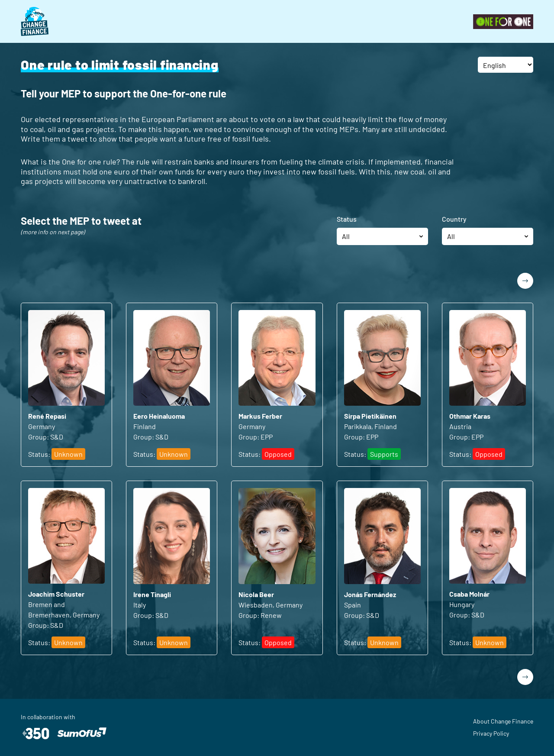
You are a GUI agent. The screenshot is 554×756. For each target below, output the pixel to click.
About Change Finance (503, 721)
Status (347, 219)
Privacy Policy (491, 733)
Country (454, 219)
